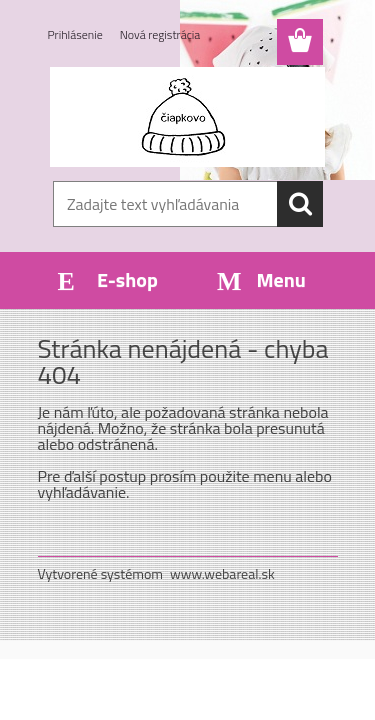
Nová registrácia (160, 34)
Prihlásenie (75, 34)
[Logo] (187, 117)
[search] (300, 204)
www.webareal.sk (222, 573)
